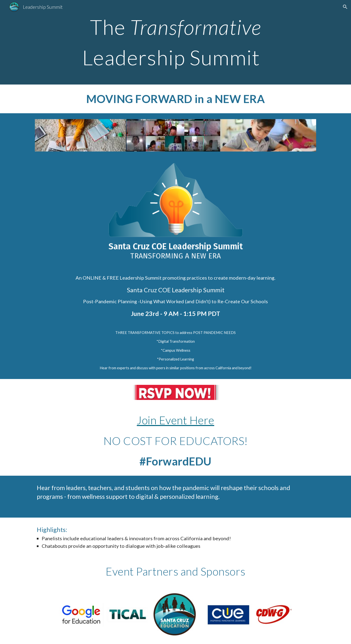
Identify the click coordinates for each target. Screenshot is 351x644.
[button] (345, 7)
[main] (175, 42)
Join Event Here (175, 420)
